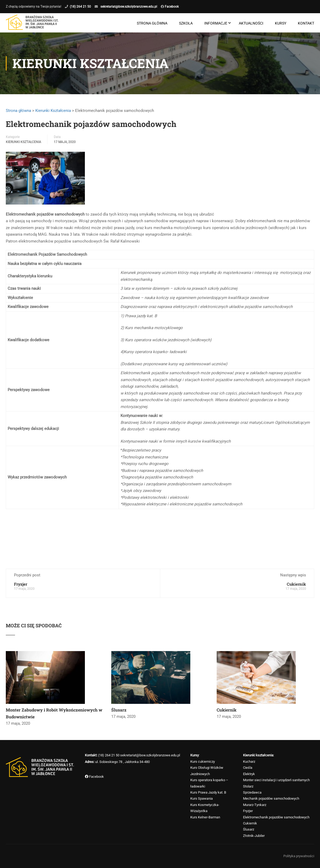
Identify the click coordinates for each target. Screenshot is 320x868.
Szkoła (186, 23)
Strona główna (152, 23)
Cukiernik (296, 584)
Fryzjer (21, 584)
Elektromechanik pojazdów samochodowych (276, 817)
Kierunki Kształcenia (53, 111)
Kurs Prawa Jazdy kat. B (208, 792)
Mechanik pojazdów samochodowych (271, 799)
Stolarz (248, 786)
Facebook (171, 7)
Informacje (216, 23)
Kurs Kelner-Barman (205, 817)
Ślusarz (119, 710)
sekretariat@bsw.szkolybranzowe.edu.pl (129, 7)
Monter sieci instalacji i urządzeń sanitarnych (276, 780)
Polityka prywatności (299, 856)
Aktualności (251, 23)
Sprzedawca (252, 792)
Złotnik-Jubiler (254, 836)
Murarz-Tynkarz (255, 805)
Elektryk (249, 774)
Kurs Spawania (202, 799)
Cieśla (248, 768)
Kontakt (306, 23)
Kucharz (249, 762)
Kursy (281, 23)
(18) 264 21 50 (80, 7)
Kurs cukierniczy (203, 762)
